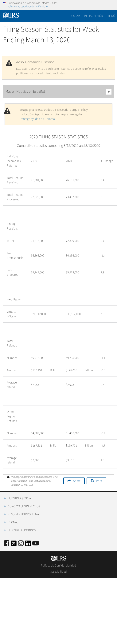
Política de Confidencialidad (58, 566)
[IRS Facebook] (7, 543)
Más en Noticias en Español (58, 92)
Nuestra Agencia (19, 498)
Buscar (75, 16)
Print (99, 481)
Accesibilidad (58, 572)
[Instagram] (21, 543)
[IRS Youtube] (36, 543)
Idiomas (13, 522)
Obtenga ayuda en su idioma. (37, 119)
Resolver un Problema (23, 514)
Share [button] (77, 481)
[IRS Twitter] (14, 545)
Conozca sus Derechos (24, 506)
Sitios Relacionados (22, 530)
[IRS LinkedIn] (28, 545)
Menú (111, 16)
